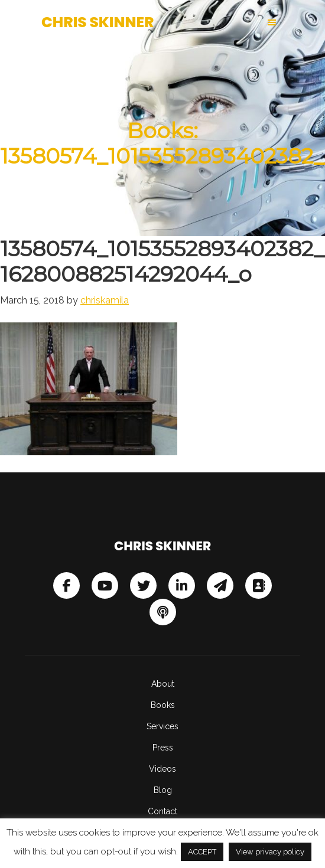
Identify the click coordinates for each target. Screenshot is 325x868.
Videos (162, 769)
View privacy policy (270, 852)
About (163, 684)
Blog (163, 790)
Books (163, 705)
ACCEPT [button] (202, 852)
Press (163, 748)
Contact (162, 811)
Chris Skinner (98, 22)
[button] (223, 22)
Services (162, 726)
